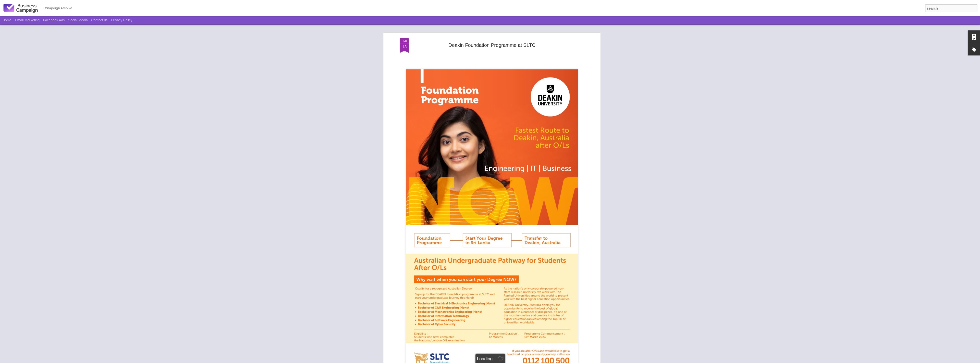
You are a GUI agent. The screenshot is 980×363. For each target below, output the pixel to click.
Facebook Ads (54, 20)
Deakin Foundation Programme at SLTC (492, 44)
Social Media (78, 20)
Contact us (99, 20)
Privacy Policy (122, 20)
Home (7, 20)
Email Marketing (27, 20)
